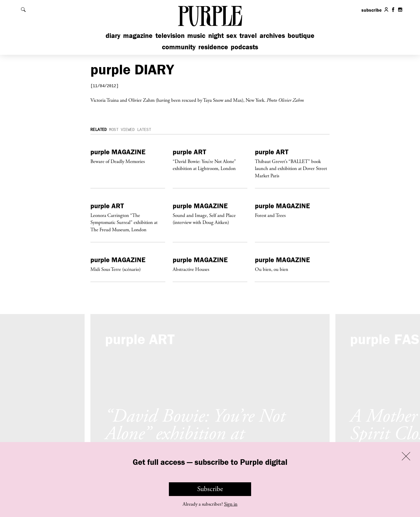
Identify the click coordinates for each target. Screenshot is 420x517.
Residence (213, 47)
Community (179, 47)
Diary (113, 35)
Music (196, 35)
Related (99, 130)
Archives (272, 35)
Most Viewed (122, 130)
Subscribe (210, 489)
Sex (232, 35)
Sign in (231, 504)
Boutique (301, 35)
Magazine (138, 35)
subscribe (372, 10)
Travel (248, 35)
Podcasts (244, 47)
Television (170, 35)
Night (216, 35)
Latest (144, 130)
